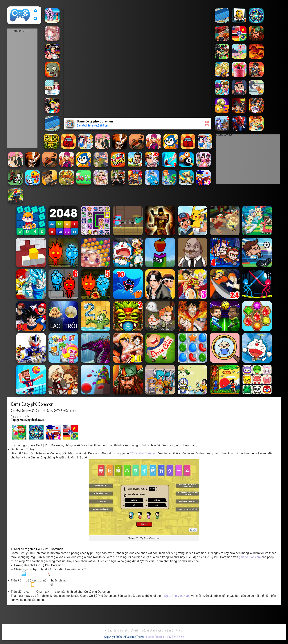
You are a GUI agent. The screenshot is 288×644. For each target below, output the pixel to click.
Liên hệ (169, 631)
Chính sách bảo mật (129, 631)
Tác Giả (179, 631)
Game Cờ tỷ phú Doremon (61, 410)
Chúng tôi (111, 631)
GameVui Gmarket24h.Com (26, 410)
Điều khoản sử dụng (152, 631)
